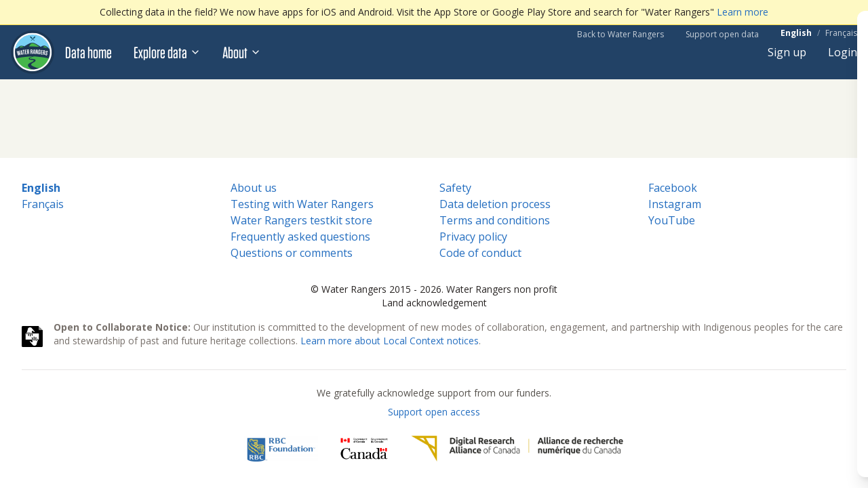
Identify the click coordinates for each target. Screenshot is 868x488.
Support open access (434, 412)
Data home (88, 52)
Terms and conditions (495, 220)
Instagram (675, 204)
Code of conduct (480, 253)
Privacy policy (473, 237)
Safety (455, 188)
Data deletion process (495, 204)
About (242, 52)
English (796, 33)
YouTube (672, 220)
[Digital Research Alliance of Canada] (517, 449)
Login (843, 52)
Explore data (167, 52)
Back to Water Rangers (620, 34)
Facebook (673, 188)
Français (841, 33)
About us (254, 188)
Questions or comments (292, 253)
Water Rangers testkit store (301, 220)
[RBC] (281, 449)
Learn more (743, 12)
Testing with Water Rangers (302, 204)
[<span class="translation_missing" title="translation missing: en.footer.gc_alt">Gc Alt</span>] (364, 449)
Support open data (722, 34)
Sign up (787, 52)
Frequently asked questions (300, 237)
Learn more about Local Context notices (390, 341)
